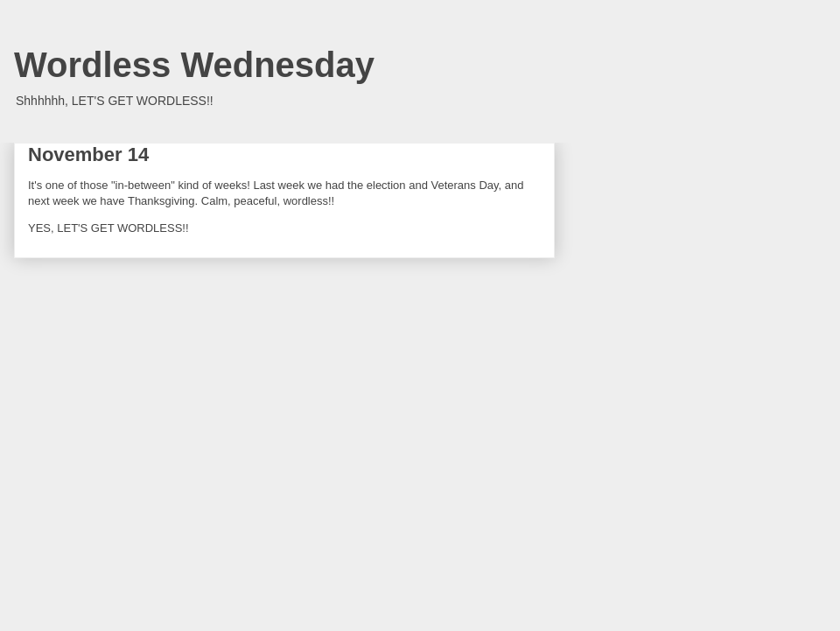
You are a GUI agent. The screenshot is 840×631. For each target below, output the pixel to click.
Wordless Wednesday (194, 65)
